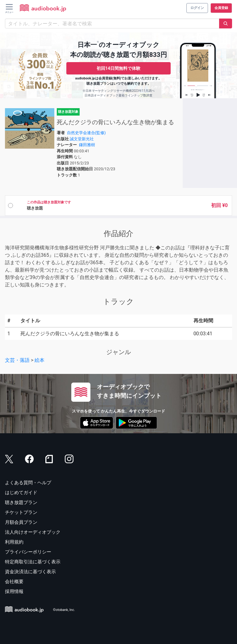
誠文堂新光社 (82, 139)
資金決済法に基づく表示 (30, 572)
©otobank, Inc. (64, 610)
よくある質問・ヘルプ (28, 483)
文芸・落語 (17, 360)
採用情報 (14, 591)
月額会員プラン (21, 522)
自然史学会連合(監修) (86, 133)
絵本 (39, 360)
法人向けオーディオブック (33, 532)
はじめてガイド (21, 493)
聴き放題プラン (21, 502)
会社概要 (14, 582)
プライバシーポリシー (28, 552)
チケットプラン (21, 512)
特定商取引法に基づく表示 (33, 562)
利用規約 (14, 542)
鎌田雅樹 (87, 145)
